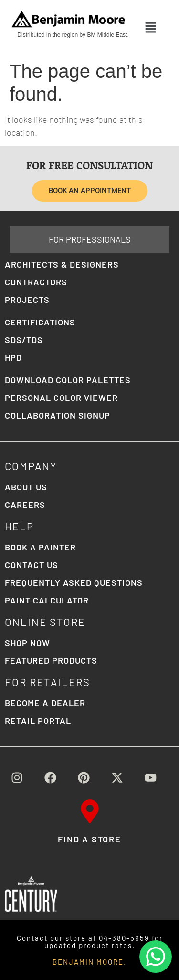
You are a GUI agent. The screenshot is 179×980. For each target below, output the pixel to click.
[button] (151, 28)
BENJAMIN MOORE (88, 962)
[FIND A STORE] (90, 811)
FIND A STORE (89, 839)
